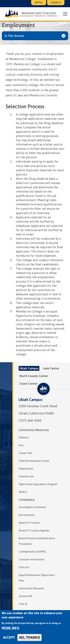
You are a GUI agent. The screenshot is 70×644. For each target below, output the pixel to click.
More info (11, 628)
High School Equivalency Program (38, 484)
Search (56, 3)
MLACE (23, 492)
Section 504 (25, 596)
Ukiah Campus (31, 400)
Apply (39, 3)
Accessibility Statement (32, 507)
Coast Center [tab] (28, 384)
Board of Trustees (29, 523)
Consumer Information (31, 559)
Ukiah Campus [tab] (29, 368)
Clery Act (24, 567)
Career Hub (25, 453)
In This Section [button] (14, 36)
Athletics (24, 437)
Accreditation (27, 515)
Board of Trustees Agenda (34, 531)
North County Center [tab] (34, 376)
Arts (21, 445)
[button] (65, 14)
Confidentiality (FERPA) (32, 552)
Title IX (23, 604)
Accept (9, 637)
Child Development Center (34, 461)
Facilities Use (26, 476)
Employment (26, 469)
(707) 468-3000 (30, 421)
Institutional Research (31, 588)
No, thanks (29, 638)
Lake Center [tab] (51, 368)
